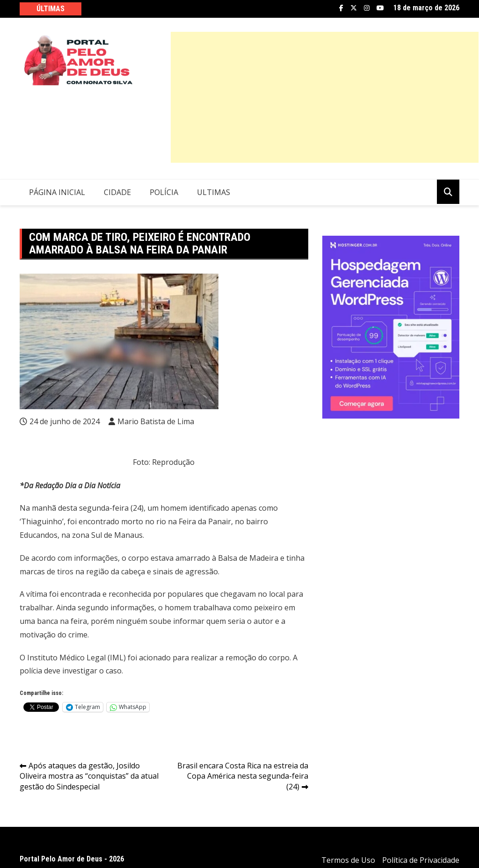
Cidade (117, 192)
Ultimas (214, 192)
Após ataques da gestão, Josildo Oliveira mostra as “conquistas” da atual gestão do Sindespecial (89, 776)
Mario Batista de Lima (156, 421)
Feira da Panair (205, 521)
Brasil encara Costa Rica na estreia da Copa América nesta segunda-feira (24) (243, 776)
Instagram (367, 8)
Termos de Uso (348, 860)
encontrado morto (111, 521)
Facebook (341, 8)
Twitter (354, 8)
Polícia (164, 192)
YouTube (380, 8)
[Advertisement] (325, 97)
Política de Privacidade (421, 860)
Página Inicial (57, 192)
